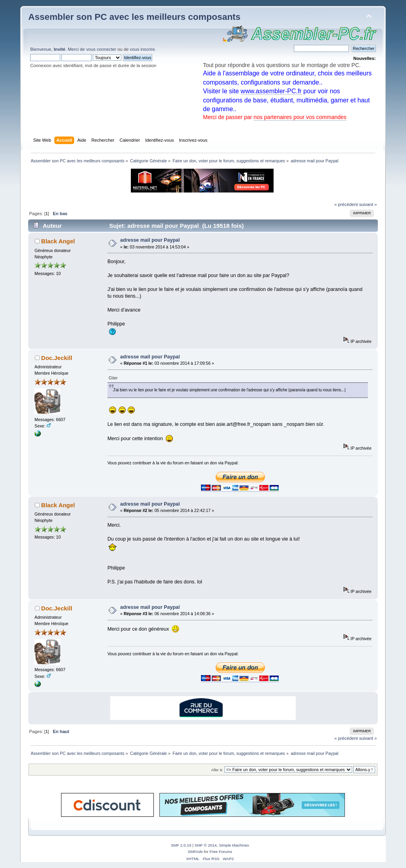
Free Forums (221, 852)
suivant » (368, 204)
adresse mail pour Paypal (150, 240)
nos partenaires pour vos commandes (300, 117)
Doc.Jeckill (57, 358)
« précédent (346, 204)
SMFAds (195, 852)
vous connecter (101, 49)
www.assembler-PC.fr (271, 91)
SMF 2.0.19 (181, 845)
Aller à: (217, 770)
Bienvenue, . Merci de (58, 49)
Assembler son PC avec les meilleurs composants (134, 17)
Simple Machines (234, 845)
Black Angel (58, 241)
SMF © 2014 (206, 845)
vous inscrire (143, 49)
